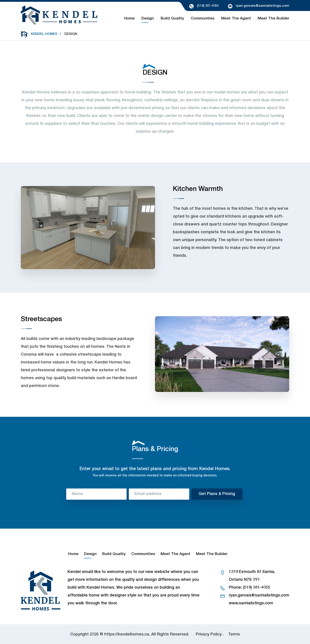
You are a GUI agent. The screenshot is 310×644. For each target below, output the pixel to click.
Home (129, 19)
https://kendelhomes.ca (127, 635)
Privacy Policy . (210, 635)
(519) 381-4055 (208, 6)
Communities (203, 19)
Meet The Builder (273, 19)
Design (148, 19)
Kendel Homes (44, 34)
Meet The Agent (236, 19)
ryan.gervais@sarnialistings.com (262, 6)
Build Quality (172, 19)
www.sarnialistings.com (251, 603)
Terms (234, 635)
